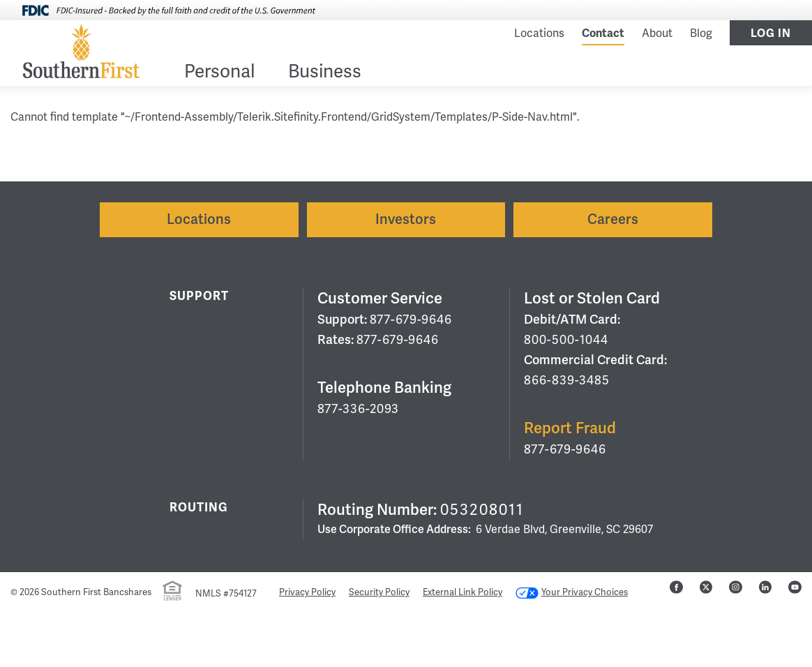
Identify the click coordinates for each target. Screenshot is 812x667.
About (657, 33)
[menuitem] (219, 74)
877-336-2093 (358, 409)
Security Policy (379, 592)
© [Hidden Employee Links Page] (14, 592)
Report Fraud (570, 428)
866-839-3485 (567, 380)
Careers (613, 219)
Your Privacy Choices (572, 592)
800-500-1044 (566, 340)
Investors (406, 219)
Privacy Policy (307, 592)
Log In (771, 33)
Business (325, 73)
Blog (701, 33)
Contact (603, 33)
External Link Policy (463, 592)
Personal (219, 73)
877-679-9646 (411, 320)
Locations (539, 33)
